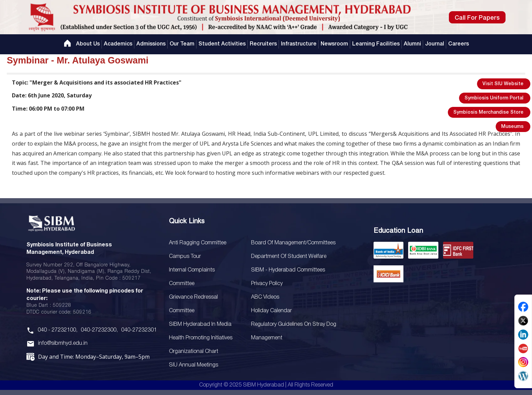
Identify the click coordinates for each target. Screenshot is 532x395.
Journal (435, 44)
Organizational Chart (194, 352)
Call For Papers (477, 18)
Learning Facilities (376, 44)
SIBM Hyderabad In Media (200, 324)
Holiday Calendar (271, 311)
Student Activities (222, 44)
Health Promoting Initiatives (201, 338)
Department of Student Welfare (289, 257)
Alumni (412, 44)
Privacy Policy (267, 284)
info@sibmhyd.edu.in (63, 343)
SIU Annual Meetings (194, 365)
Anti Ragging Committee (198, 243)
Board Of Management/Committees (293, 243)
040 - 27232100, (58, 330)
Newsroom (334, 44)
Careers (459, 44)
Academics (118, 44)
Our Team (182, 44)
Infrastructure (299, 44)
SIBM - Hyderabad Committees (288, 270)
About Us (88, 44)
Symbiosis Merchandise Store (488, 112)
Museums (512, 127)
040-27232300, (99, 330)
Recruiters (263, 44)
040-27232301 (139, 330)
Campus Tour (185, 257)
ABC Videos (265, 297)
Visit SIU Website (503, 84)
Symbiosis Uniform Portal (494, 98)
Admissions (151, 44)
